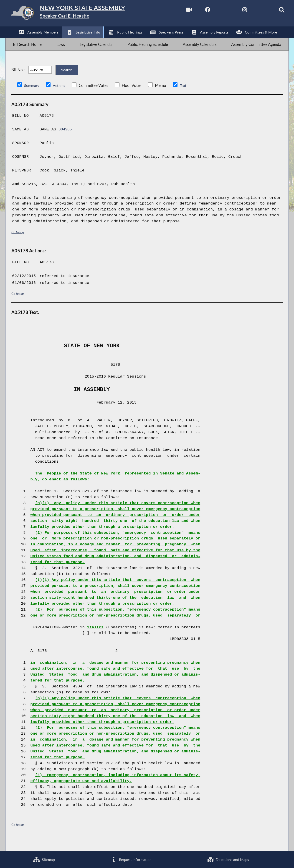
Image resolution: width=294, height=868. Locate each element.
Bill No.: (18, 78)
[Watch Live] (179, 11)
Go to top (18, 243)
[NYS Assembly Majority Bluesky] (256, 11)
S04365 (66, 140)
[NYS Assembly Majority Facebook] (198, 11)
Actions (60, 96)
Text (184, 96)
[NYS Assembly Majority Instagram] (237, 11)
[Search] (275, 11)
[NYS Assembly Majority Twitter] (217, 11)
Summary (32, 96)
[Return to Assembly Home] (77, 14)
